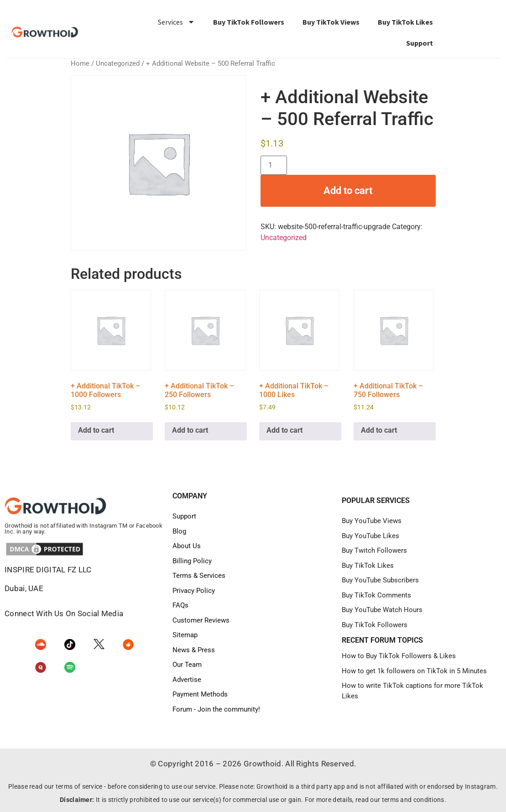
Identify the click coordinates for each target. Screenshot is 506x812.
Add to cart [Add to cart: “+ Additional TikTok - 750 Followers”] (379, 430)
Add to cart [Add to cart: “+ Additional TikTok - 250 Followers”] (190, 430)
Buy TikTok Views (331, 22)
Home (80, 63)
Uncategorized (118, 63)
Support (420, 43)
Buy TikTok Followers (249, 22)
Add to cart (348, 191)
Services (176, 22)
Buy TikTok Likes (405, 22)
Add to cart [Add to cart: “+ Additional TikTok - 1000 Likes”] (284, 430)
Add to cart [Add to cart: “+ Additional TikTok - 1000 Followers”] (96, 430)
